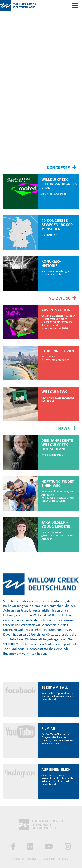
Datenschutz (55, 859)
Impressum (25, 859)
